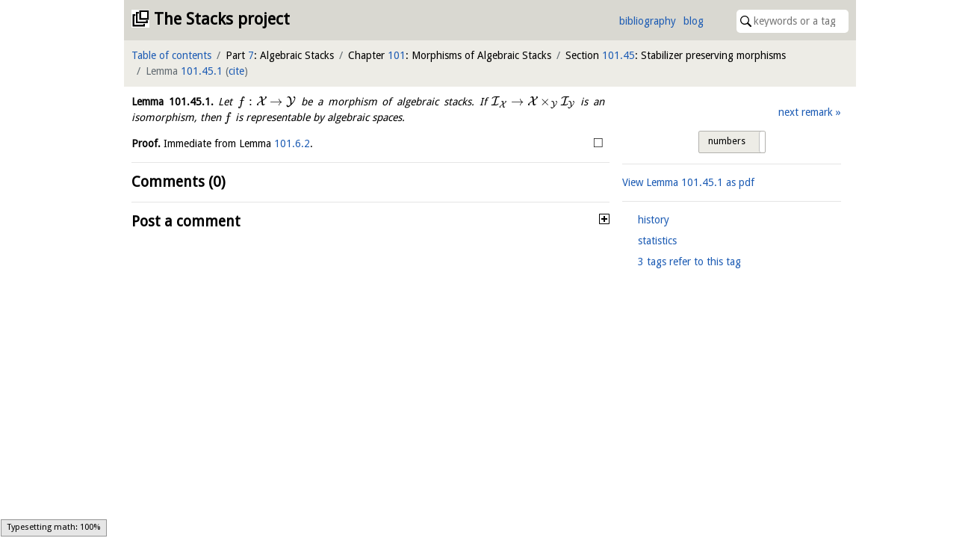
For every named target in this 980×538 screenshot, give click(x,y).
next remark (806, 112)
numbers (727, 141)
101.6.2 (292, 143)
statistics (657, 241)
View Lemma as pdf (688, 182)
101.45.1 (202, 71)
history (654, 220)
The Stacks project (222, 19)
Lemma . (173, 102)
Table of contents (171, 55)
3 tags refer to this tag (689, 262)
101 (397, 55)
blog (694, 21)
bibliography (648, 21)
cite (236, 71)
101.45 (618, 55)
